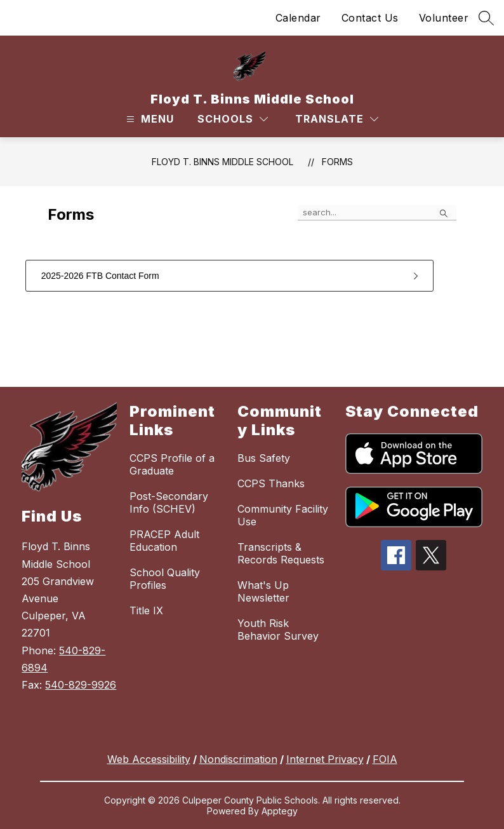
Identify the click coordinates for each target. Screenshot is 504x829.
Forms (337, 162)
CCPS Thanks (271, 483)
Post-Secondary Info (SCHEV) (169, 502)
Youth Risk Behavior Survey (278, 630)
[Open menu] (149, 119)
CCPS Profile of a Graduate (172, 464)
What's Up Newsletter (263, 591)
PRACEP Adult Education (164, 541)
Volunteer (444, 18)
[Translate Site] (337, 119)
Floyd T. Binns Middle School (222, 162)
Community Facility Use (283, 515)
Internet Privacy (325, 759)
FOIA (385, 759)
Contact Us (370, 18)
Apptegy (280, 811)
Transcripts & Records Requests (281, 553)
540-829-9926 (81, 685)
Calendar (298, 18)
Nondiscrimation (238, 759)
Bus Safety (264, 458)
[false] (377, 213)
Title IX (146, 610)
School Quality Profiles (165, 579)
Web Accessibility (149, 759)
